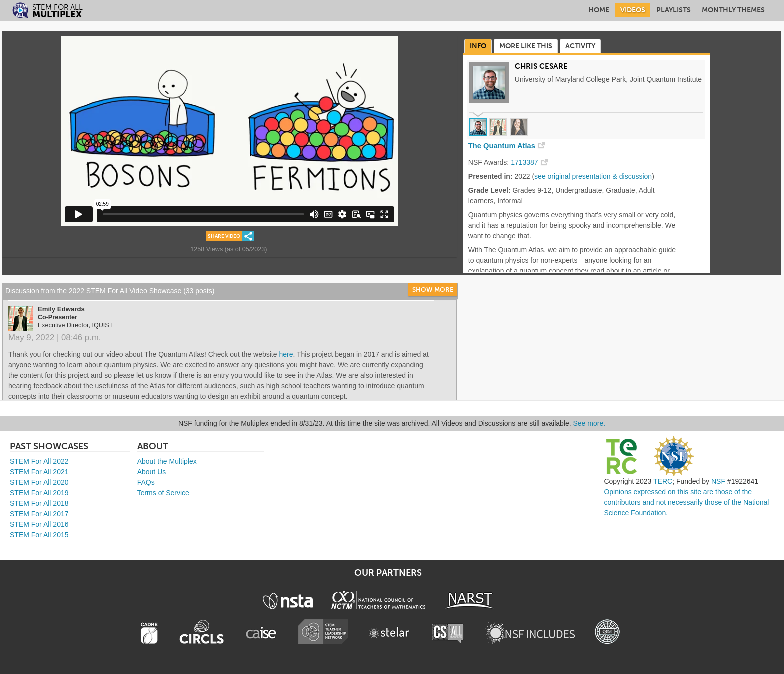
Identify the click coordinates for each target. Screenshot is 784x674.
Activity (580, 46)
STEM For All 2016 (39, 524)
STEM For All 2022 (39, 461)
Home (599, 10)
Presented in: (491, 176)
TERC (663, 481)
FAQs (146, 482)
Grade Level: (490, 190)
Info (478, 46)
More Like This (526, 46)
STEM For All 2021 (39, 472)
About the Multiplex (167, 461)
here (286, 354)
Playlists (674, 10)
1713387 (525, 162)
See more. (590, 423)
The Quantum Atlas (502, 146)
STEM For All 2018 (39, 503)
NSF (718, 481)
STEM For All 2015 (39, 535)
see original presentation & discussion (593, 176)
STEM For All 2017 (39, 514)
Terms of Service (163, 493)
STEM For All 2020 (39, 482)
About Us (152, 472)
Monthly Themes (733, 10)
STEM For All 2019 (39, 493)
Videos (633, 10)
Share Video (224, 236)
